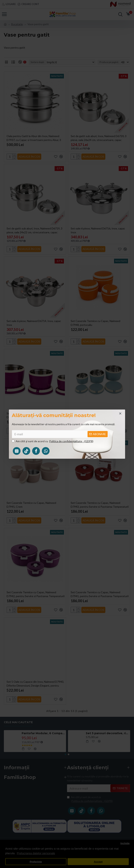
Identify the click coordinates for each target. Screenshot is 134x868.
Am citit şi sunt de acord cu (53, 441)
